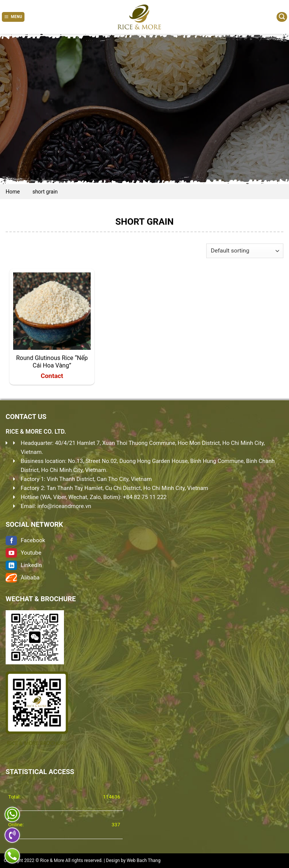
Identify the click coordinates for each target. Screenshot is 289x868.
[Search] (282, 17)
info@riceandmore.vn (65, 506)
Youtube (24, 553)
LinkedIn (24, 565)
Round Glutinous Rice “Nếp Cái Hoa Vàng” (52, 362)
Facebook (25, 540)
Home (13, 192)
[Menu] (13, 17)
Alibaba (23, 578)
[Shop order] (245, 251)
